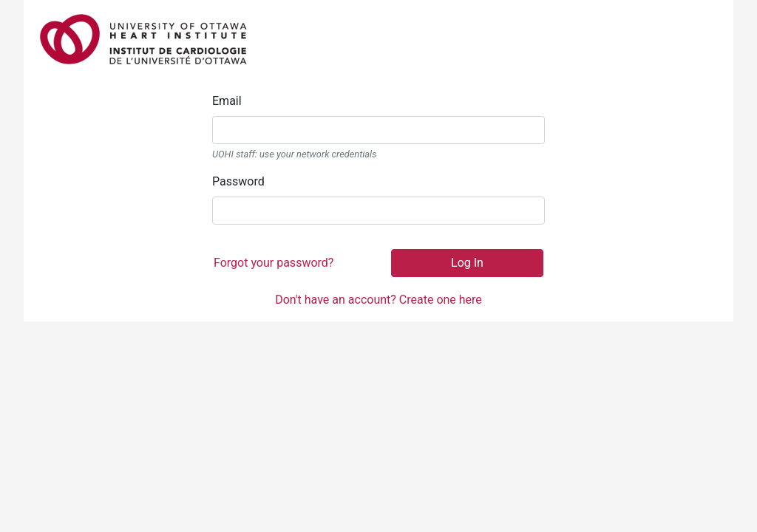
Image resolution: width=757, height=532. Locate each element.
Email (227, 101)
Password (238, 181)
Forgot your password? (274, 263)
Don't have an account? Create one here (378, 300)
